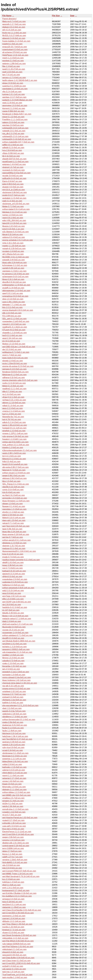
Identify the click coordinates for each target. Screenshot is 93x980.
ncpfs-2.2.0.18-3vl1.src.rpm (14, 383)
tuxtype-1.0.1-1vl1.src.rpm (14, 94)
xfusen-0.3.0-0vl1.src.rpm (13, 933)
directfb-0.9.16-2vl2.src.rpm (14, 282)
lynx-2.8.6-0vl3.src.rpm (12, 150)
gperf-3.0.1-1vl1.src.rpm (13, 293)
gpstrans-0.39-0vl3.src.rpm (14, 742)
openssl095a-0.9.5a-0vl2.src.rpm (16, 173)
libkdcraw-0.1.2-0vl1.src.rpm (14, 375)
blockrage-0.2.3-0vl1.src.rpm (15, 756)
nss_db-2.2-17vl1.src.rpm (13, 134)
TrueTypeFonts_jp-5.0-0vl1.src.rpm (17, 975)
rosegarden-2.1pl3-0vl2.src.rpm (16, 321)
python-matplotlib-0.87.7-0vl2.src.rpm (18, 142)
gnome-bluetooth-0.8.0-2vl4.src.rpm (18, 310)
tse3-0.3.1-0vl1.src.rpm (12, 335)
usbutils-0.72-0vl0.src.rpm (13, 661)
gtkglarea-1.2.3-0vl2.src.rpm (14, 543)
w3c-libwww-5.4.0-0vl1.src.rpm (15, 232)
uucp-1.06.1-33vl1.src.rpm (14, 302)
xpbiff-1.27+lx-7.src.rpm (12, 857)
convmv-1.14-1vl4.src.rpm (13, 840)
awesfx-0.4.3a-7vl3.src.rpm (14, 711)
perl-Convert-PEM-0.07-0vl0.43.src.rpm (19, 871)
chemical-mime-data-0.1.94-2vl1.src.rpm (20, 683)
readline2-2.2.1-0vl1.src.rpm (14, 389)
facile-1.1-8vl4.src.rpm (12, 731)
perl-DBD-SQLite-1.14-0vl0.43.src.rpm (19, 347)
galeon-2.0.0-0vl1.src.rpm (13, 122)
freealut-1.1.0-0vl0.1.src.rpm (14, 439)
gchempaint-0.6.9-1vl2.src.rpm (15, 277)
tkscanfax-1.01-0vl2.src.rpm (14, 666)
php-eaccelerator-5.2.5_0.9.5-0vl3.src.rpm (20, 706)
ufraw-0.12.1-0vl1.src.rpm (13, 397)
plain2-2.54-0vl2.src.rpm (13, 515)
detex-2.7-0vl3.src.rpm (12, 851)
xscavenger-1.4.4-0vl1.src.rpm (15, 633)
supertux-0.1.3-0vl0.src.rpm (14, 86)
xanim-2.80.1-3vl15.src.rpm (14, 453)
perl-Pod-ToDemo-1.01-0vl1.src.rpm (18, 947)
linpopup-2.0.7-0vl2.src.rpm (14, 694)
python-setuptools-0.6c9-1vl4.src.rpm (18, 588)
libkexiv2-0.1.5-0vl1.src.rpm (14, 459)
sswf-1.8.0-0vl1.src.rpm (12, 72)
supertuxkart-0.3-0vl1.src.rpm (15, 50)
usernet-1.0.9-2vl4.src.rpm (14, 919)
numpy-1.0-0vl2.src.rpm (12, 215)
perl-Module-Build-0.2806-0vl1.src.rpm (19, 641)
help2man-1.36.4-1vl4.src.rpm (15, 736)
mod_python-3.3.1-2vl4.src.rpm (16, 445)
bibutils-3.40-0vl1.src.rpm (13, 613)
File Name (7, 16)
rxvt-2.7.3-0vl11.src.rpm (12, 568)
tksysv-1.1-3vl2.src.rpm (12, 854)
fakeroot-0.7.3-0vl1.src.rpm (14, 470)
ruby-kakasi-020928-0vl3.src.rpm (16, 944)
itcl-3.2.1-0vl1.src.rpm (12, 456)
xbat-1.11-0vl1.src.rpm (12, 708)
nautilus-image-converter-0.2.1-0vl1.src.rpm (21, 560)
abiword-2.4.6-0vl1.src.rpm (14, 38)
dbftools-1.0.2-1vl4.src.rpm (14, 921)
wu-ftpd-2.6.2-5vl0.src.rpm (14, 495)
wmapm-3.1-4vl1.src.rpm (13, 801)
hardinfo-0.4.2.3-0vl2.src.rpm (15, 607)
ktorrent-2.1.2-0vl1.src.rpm (14, 108)
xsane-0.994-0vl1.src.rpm (13, 111)
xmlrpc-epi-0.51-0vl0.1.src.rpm (15, 442)
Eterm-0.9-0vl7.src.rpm (12, 181)
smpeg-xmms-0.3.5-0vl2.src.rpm (16, 689)
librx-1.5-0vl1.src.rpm (11, 481)
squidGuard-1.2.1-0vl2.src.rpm (15, 162)
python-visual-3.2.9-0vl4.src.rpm (16, 473)
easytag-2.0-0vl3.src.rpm (13, 125)
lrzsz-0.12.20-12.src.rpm (13, 554)
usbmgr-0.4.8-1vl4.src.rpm (14, 770)
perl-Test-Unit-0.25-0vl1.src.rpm (16, 526)
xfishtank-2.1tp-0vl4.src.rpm (14, 700)
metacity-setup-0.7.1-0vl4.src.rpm (17, 619)
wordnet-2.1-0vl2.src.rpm (13, 61)
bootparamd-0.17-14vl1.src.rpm (16, 890)
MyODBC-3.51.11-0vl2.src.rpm (16, 257)
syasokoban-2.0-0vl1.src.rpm (15, 579)
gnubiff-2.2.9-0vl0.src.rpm (13, 288)
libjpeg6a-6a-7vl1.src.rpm (13, 417)
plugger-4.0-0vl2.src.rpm (13, 187)
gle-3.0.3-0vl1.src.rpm (12, 349)
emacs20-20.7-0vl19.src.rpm (15, 47)
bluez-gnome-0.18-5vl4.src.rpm (16, 534)
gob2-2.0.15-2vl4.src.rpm (13, 591)
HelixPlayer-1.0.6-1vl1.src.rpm (15, 55)
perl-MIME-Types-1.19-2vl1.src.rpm (17, 874)
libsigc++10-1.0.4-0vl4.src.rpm (15, 616)
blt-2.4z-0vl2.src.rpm (11, 156)
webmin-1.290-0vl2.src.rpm (14, 64)
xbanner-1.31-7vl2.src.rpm (14, 546)
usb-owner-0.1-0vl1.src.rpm (14, 969)
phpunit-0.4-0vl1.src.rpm (13, 952)
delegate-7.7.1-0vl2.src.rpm (14, 305)
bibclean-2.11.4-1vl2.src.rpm (15, 212)
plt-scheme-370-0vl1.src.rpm (15, 52)
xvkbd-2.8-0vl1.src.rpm (12, 764)
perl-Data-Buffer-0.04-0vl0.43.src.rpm (18, 958)
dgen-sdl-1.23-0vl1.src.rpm (14, 520)
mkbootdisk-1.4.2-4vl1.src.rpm (15, 938)
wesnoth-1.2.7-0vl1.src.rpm (14, 24)
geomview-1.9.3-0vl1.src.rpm (15, 105)
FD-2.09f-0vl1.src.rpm (12, 316)
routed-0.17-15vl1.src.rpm (13, 820)
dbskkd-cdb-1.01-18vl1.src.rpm (16, 843)
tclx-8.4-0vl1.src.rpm (11, 492)
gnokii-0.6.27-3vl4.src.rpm (13, 195)
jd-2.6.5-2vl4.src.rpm (11, 341)
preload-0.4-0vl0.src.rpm (13, 697)
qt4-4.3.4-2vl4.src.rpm (12, 30)
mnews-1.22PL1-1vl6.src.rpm (15, 433)
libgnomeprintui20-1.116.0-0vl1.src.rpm (19, 551)
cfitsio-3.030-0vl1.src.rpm (13, 153)
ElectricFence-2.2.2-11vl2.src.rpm (17, 832)
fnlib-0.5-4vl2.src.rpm (11, 462)
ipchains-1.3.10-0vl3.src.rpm (14, 647)
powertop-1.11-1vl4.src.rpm (14, 759)
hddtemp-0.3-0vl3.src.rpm (13, 585)
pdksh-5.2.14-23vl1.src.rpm (14, 422)
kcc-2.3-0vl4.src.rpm (11, 879)
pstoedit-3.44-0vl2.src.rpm (14, 260)
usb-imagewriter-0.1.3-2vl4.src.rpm (17, 652)
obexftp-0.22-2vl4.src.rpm (13, 487)
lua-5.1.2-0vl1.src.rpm (12, 414)
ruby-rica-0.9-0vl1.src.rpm (13, 747)
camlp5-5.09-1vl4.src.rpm (13, 268)
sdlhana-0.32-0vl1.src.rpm (14, 378)
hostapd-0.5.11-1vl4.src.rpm (14, 428)
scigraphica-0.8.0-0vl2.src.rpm (15, 296)
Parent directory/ (9, 19)
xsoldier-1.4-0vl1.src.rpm (13, 655)
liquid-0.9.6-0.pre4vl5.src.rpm (15, 464)
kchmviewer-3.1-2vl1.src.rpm (15, 265)
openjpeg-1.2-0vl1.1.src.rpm (14, 271)
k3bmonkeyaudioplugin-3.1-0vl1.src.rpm (19, 450)
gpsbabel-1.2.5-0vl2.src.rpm (14, 198)
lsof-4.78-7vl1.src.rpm (12, 419)
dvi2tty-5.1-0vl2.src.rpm (12, 804)
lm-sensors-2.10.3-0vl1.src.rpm (16, 274)
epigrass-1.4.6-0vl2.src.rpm (14, 164)
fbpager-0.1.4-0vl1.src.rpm (14, 506)
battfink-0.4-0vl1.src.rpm (13, 703)
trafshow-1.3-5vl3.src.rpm (13, 882)
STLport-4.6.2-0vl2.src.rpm (14, 330)
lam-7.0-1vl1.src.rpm (11, 75)
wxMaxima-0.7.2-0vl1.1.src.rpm (16, 352)
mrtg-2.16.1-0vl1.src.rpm (13, 243)
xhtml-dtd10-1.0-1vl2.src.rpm (15, 773)
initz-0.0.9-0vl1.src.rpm (12, 868)
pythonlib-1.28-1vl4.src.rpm (14, 823)
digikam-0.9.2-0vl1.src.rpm (14, 27)
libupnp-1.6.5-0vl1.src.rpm (14, 226)
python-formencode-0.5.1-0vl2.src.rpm (19, 720)
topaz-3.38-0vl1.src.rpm (12, 565)
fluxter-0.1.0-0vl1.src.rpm (13, 728)
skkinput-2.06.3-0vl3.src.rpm (14, 478)
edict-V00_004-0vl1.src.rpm (14, 220)
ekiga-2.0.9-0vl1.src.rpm (13, 83)
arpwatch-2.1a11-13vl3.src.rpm (16, 672)
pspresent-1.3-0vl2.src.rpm (14, 916)
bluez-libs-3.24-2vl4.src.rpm (14, 532)
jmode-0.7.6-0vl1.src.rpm (13, 557)
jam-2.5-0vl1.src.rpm (11, 669)
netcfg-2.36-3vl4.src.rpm (13, 806)
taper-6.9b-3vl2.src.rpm (12, 529)
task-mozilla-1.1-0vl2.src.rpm (15, 977)
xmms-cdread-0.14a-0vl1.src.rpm (17, 677)
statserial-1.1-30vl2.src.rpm (14, 907)
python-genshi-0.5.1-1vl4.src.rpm (16, 540)
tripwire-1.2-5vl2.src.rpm (13, 448)
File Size (56, 16)
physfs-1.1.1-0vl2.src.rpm (13, 512)
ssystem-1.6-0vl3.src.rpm (13, 251)
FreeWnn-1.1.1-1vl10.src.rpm (15, 120)
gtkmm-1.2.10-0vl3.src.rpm (14, 403)
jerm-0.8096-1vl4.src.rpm (13, 848)
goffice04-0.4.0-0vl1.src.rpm (14, 178)
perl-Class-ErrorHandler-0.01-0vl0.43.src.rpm (22, 910)
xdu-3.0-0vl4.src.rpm (11, 865)
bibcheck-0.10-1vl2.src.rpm (14, 733)
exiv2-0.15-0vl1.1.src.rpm (13, 229)
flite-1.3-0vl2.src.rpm (11, 66)
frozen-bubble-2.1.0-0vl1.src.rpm (16, 41)
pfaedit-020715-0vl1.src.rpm (14, 159)
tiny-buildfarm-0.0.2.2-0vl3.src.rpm (17, 896)
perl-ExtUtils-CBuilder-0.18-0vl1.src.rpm (19, 893)
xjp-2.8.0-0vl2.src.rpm (12, 605)
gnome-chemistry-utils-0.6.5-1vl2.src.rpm (20, 380)
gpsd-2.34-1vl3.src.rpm (12, 338)
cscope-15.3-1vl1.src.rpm (13, 630)
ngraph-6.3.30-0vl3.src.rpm (14, 249)
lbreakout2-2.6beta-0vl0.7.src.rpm (17, 114)
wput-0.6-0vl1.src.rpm (12, 593)
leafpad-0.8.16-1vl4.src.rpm (14, 571)
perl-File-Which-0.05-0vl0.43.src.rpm (18, 941)
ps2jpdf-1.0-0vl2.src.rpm (13, 966)
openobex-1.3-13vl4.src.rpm (14, 509)
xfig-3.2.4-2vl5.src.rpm (12, 92)
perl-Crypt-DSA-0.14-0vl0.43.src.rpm (18, 834)
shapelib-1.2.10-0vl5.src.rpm (15, 333)
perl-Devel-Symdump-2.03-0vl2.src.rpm (19, 935)
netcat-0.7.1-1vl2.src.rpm (13, 523)
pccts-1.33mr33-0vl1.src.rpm (15, 363)
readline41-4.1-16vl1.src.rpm (15, 327)
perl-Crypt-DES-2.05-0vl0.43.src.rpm (18, 913)
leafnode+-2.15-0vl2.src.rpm (14, 767)
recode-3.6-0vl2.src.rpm (13, 176)
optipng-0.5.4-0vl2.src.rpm (14, 237)
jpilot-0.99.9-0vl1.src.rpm (13, 184)
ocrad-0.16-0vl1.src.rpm (13, 750)
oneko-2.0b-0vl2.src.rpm (13, 722)
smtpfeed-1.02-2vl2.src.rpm (14, 691)
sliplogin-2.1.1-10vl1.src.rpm (14, 790)
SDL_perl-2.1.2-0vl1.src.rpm (14, 319)
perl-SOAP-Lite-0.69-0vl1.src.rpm (17, 602)
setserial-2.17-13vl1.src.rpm (14, 778)
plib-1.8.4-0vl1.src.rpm (12, 313)
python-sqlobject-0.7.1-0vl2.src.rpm (17, 635)
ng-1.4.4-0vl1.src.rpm (11, 394)
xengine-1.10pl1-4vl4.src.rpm (15, 860)
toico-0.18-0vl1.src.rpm (12, 902)
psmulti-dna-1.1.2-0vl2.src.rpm (15, 809)
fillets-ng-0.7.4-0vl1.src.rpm (14, 21)
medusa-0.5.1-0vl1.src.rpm (14, 548)
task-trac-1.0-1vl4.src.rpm (13, 972)
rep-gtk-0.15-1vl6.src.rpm (13, 686)
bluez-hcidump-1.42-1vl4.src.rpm (16, 680)
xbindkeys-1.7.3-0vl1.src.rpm (15, 717)
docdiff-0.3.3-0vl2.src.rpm (13, 638)
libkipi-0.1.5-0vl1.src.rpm (13, 386)
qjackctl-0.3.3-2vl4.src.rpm (14, 574)
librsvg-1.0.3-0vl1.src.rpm (13, 658)
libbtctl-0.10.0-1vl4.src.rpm (14, 518)
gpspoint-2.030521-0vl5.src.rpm (16, 649)
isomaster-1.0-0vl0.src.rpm (14, 675)
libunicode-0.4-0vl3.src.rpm (14, 627)
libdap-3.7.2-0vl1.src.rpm (13, 206)
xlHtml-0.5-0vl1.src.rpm (12, 577)
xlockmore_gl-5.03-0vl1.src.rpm (16, 204)
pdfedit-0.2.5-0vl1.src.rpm (13, 148)
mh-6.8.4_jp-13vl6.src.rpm (14, 190)
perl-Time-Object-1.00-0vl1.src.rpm (17, 924)
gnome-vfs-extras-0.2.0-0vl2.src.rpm (18, 366)
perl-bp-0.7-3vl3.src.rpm (13, 537)
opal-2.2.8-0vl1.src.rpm (12, 103)
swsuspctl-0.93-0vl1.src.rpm (14, 955)
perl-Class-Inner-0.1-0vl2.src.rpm (16, 961)
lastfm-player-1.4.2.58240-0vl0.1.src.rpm (20, 80)
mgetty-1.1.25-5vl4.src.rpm (14, 246)
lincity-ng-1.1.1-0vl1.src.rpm (14, 33)
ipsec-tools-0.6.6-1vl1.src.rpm (15, 358)
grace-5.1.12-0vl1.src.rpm (13, 117)
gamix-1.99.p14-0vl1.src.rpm (15, 425)
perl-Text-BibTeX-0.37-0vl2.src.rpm (17, 739)
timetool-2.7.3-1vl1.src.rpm (14, 930)
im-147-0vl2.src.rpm (11, 610)
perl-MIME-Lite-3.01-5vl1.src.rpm (16, 795)
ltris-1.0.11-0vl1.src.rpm (12, 307)
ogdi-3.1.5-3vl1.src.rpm (12, 201)
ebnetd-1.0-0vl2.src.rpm (13, 361)
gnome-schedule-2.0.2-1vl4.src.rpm (18, 240)
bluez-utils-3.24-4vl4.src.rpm (14, 263)
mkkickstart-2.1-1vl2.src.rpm (14, 949)
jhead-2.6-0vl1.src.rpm (12, 784)
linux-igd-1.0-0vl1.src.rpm (13, 829)
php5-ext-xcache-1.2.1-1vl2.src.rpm (18, 624)
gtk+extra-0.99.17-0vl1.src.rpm (15, 467)
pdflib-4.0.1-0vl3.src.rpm (13, 145)
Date (72, 16)
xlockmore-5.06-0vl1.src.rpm (15, 192)
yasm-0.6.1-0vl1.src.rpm (13, 218)
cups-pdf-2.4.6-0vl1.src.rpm (14, 826)
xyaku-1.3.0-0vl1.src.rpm (13, 663)
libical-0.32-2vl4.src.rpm (13, 234)
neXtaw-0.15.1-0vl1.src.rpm (14, 400)
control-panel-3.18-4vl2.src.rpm (16, 846)
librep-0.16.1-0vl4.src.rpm (13, 279)
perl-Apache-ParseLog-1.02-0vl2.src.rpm (20, 818)
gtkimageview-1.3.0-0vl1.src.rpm (16, 291)
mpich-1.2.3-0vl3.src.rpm (13, 58)
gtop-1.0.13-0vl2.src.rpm (13, 299)
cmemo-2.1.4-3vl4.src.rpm (14, 411)
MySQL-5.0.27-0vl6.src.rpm (14, 35)
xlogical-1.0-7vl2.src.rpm (13, 167)
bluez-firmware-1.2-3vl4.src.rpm (16, 501)
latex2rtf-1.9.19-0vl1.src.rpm (14, 223)
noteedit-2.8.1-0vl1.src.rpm (14, 131)
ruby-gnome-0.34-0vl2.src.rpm (15, 436)
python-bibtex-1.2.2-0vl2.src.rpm (16, 792)
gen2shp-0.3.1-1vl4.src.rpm (14, 904)
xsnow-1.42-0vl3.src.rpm (13, 781)
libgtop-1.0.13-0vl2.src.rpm (14, 344)
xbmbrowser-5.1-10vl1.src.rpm (15, 753)
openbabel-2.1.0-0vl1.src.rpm (15, 89)
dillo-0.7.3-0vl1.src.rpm (12, 392)
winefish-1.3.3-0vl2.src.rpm (14, 431)
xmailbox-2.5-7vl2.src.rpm (13, 798)
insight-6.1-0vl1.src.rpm (12, 44)
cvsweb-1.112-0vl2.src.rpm (14, 812)
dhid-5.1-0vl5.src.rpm (11, 885)
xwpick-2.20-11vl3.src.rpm (14, 745)
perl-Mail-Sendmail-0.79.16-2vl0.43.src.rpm (21, 876)
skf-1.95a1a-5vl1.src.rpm (13, 254)
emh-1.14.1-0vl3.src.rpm (13, 888)
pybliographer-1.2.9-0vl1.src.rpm (16, 285)
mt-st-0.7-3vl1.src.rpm (12, 815)
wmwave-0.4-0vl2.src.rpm (13, 899)
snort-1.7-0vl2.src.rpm (12, 355)
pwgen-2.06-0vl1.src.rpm (13, 837)
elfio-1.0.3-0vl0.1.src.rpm (13, 599)
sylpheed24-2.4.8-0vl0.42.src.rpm (17, 139)
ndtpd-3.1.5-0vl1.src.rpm (13, 406)
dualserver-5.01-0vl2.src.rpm (15, 725)
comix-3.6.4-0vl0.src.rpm (13, 490)
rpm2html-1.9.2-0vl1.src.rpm (14, 644)
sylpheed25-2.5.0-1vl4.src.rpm (15, 136)
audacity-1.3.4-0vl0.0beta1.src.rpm (17, 100)
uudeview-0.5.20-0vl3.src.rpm (15, 582)
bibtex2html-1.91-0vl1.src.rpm (15, 761)
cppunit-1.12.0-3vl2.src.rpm (14, 324)
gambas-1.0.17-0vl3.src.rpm (14, 97)
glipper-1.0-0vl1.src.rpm (12, 504)
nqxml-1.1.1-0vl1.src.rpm (13, 776)
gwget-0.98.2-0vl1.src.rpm (14, 476)
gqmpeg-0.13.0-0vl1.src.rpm (14, 369)
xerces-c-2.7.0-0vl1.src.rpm (14, 78)
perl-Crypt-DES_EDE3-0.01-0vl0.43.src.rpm (21, 963)
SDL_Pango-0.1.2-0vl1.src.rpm (16, 484)
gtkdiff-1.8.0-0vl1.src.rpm (13, 562)
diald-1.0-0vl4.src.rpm (12, 621)
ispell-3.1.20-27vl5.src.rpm (14, 69)
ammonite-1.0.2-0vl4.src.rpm (15, 498)
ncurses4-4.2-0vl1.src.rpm (14, 170)
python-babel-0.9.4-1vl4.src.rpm (16, 209)
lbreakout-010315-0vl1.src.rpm (15, 372)
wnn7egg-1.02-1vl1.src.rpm (14, 596)
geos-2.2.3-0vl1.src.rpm (12, 408)
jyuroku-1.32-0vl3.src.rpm (13, 927)
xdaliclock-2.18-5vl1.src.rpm (14, 714)
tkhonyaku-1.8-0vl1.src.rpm (14, 787)
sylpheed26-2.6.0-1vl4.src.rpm (15, 128)
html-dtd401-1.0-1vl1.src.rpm (15, 862)
